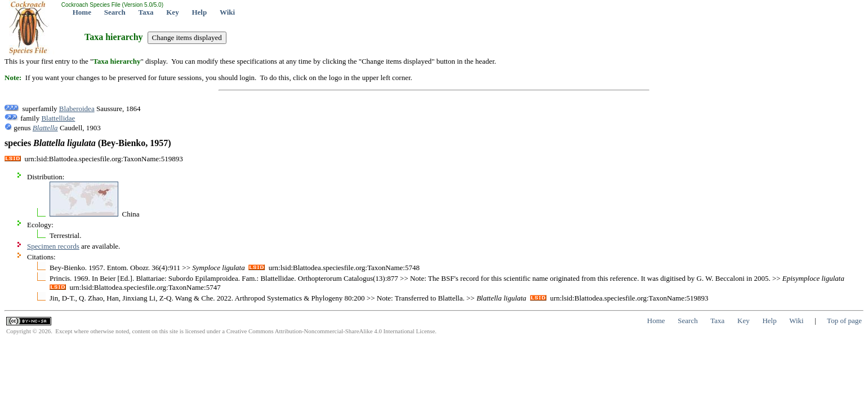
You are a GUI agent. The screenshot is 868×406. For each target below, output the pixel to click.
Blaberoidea (77, 109)
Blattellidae (58, 118)
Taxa (146, 12)
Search (115, 12)
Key (172, 12)
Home (82, 12)
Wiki (227, 12)
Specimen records (53, 246)
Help (199, 12)
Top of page (844, 321)
